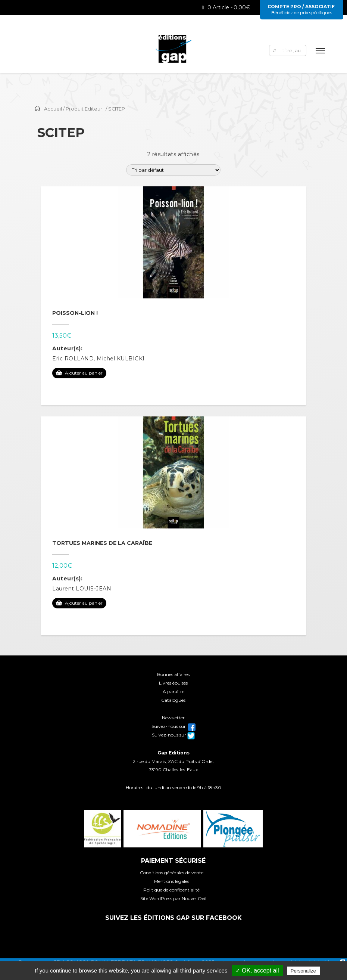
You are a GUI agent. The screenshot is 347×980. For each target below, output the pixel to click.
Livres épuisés (173, 683)
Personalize (303, 971)
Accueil (53, 109)
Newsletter (173, 718)
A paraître (173, 691)
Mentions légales (172, 881)
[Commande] (173, 170)
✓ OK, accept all (257, 970)
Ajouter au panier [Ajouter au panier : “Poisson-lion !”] (84, 373)
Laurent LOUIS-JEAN (82, 589)
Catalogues (173, 700)
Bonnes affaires (173, 674)
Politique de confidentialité (171, 890)
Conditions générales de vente (172, 873)
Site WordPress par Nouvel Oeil (173, 898)
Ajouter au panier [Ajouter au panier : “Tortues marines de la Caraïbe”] (84, 603)
